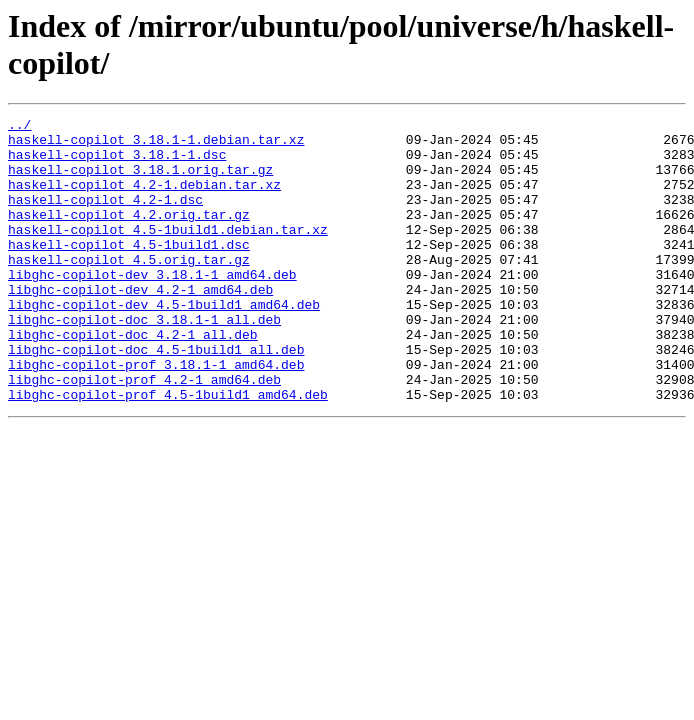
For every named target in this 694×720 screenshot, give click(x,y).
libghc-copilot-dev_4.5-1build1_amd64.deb (164, 343)
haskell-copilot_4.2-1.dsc (105, 217)
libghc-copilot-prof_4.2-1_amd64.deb (144, 433)
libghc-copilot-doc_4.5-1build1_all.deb (156, 397)
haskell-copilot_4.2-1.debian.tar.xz (144, 199)
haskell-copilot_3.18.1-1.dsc (117, 163)
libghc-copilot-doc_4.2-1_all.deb (133, 379)
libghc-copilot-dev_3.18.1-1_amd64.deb (152, 307)
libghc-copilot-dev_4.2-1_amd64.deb (140, 325)
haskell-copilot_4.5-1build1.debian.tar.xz (168, 253)
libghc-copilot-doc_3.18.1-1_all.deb (144, 361)
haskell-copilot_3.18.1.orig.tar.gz (140, 181)
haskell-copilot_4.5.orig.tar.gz (129, 289)
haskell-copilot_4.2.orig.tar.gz (129, 235)
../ (19, 127)
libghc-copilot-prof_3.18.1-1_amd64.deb (156, 415)
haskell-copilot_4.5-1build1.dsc (129, 271)
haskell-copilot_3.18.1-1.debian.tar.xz (156, 145)
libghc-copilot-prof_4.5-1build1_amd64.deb (168, 451)
